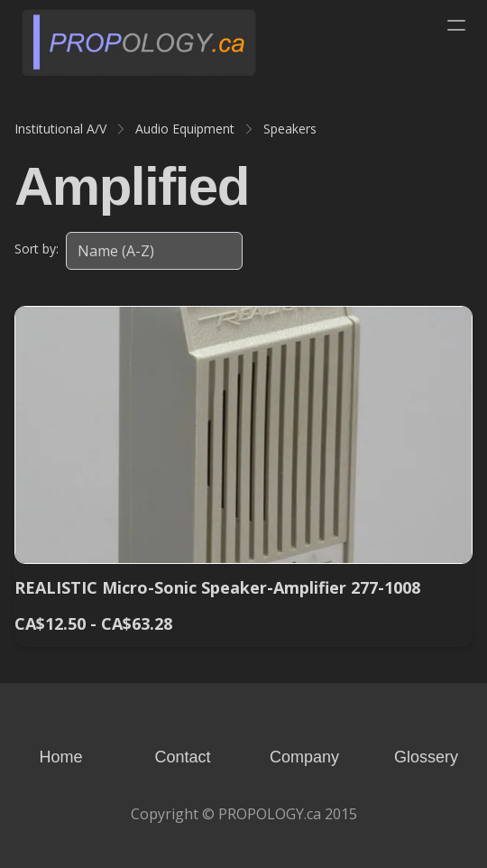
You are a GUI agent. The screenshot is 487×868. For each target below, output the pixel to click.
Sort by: (37, 249)
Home (60, 757)
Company (304, 757)
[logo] (139, 42)
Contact (182, 757)
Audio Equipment (185, 129)
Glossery (426, 757)
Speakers (290, 129)
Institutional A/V (60, 129)
